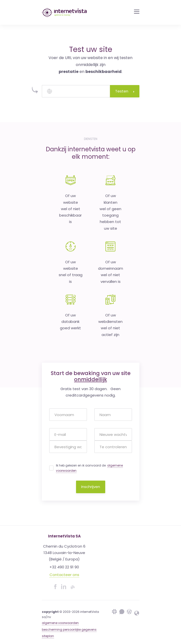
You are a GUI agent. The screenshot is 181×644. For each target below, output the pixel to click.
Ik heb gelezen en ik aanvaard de (89, 468)
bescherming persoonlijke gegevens (69, 630)
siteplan (48, 636)
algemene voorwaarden (60, 623)
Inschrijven (91, 487)
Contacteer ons (64, 575)
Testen (125, 91)
